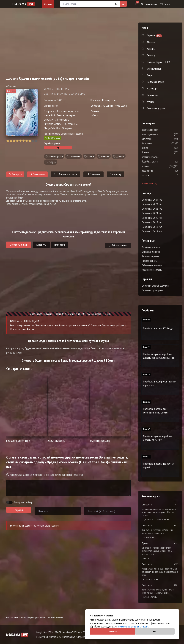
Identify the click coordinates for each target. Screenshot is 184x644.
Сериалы (23, 617)
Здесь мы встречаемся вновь (156, 520)
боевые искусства (159, 157)
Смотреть (15, 174)
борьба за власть (159, 162)
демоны (120, 156)
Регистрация (149, 4)
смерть (52, 162)
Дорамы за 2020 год (152, 218)
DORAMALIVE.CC (12, 617)
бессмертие (157, 171)
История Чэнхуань (151, 579)
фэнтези (105, 156)
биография (156, 143)
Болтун (146, 558)
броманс (155, 166)
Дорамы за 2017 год (152, 231)
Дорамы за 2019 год (152, 222)
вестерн (155, 175)
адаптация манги (159, 134)
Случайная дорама (156, 108)
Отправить (19, 510)
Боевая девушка (150, 597)
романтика (75, 156)
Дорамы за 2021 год (152, 213)
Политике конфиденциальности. (133, 627)
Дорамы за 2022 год (152, 209)
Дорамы (48, 4)
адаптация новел (159, 130)
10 (36, 141)
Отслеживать (37, 174)
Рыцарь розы (148, 537)
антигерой (156, 139)
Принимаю (112, 631)
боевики (155, 152)
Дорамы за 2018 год (152, 227)
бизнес (154, 148)
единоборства (56, 156)
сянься (91, 156)
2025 (60, 100)
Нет (155, 631)
